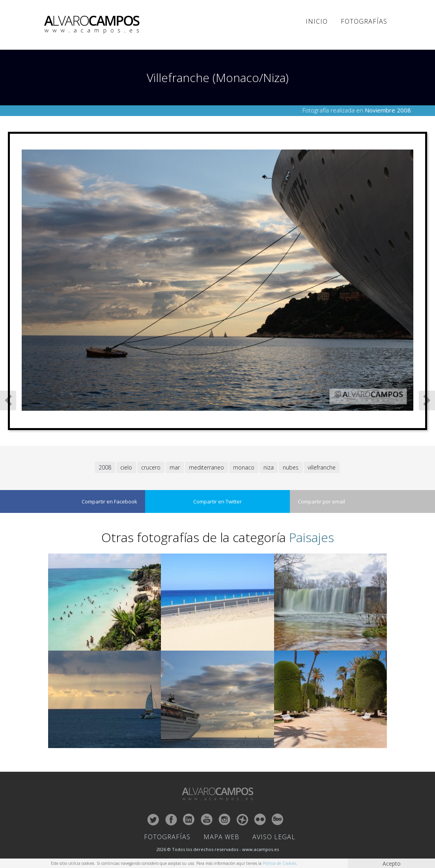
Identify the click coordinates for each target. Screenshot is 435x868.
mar (175, 467)
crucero (151, 467)
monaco (244, 467)
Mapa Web (221, 837)
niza (269, 467)
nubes (291, 467)
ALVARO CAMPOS (93, 25)
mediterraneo (206, 467)
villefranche (322, 467)
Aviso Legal (274, 837)
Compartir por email (321, 501)
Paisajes (312, 537)
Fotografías (364, 21)
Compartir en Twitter (217, 501)
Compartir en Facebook (109, 501)
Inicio (317, 21)
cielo (126, 467)
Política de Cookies (279, 863)
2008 (105, 467)
